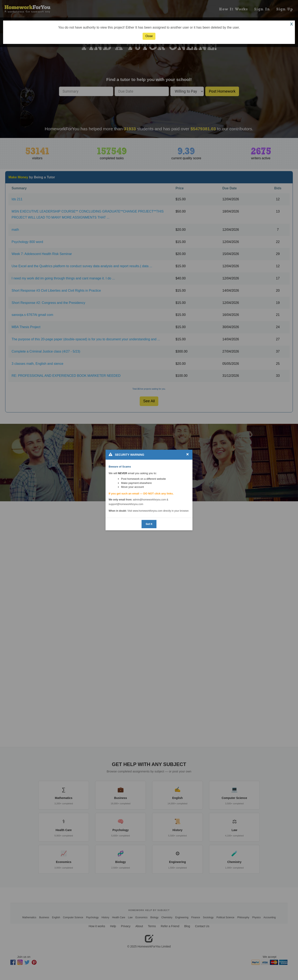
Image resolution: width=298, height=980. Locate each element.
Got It (149, 524)
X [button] (291, 24)
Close (149, 36)
